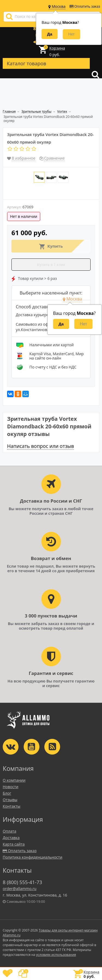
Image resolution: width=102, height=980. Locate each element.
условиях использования (56, 955)
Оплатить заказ (85, 6)
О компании (14, 780)
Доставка (11, 838)
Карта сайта (14, 844)
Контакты (12, 806)
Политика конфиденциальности (33, 857)
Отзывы (10, 800)
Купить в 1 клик (51, 265)
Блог (7, 793)
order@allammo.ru (20, 889)
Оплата (10, 831)
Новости (10, 787)
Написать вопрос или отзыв (41, 446)
